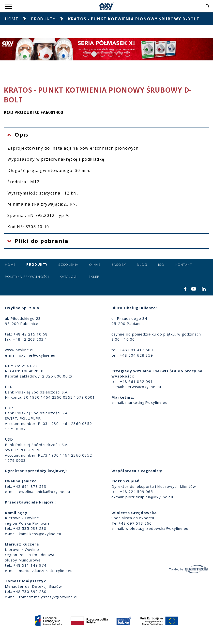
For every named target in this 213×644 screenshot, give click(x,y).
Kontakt (184, 265)
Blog (142, 265)
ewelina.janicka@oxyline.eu (45, 491)
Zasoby (119, 265)
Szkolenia (68, 265)
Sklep (94, 277)
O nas (95, 265)
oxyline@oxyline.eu (37, 355)
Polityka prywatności (27, 277)
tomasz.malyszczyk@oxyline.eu (49, 597)
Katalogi (69, 277)
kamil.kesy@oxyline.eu (40, 534)
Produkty (43, 19)
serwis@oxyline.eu (143, 387)
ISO (161, 265)
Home (12, 19)
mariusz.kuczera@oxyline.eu (46, 571)
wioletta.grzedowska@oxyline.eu (157, 528)
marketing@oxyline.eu (146, 402)
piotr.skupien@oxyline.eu (149, 497)
